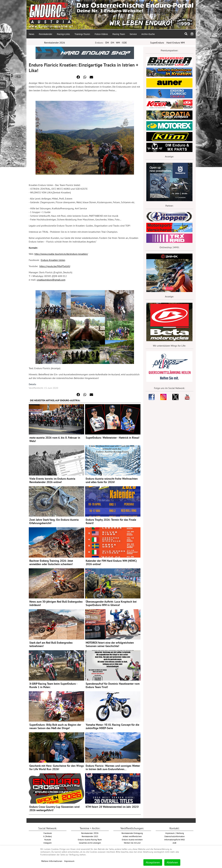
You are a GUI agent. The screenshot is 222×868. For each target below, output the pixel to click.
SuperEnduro (157, 43)
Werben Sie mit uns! (132, 843)
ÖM (107, 43)
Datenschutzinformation (175, 836)
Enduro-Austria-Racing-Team (90, 840)
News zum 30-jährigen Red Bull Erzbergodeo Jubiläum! (56, 603)
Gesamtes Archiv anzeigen (90, 843)
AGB (174, 843)
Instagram (48, 843)
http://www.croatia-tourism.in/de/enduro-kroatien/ (61, 254)
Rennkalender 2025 (90, 836)
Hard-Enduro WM (176, 43)
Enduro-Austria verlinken (132, 840)
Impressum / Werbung (175, 833)
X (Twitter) (48, 836)
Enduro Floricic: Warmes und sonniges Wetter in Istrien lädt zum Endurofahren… (113, 767)
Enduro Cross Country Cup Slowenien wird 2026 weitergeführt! (54, 808)
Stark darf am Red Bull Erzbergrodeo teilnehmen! (51, 644)
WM (118, 43)
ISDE (124, 43)
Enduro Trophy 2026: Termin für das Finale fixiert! (111, 521)
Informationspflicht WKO (174, 840)
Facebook (48, 833)
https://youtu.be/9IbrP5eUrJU (55, 266)
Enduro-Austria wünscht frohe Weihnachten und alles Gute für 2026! (112, 480)
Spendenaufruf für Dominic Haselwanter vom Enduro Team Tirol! (113, 685)
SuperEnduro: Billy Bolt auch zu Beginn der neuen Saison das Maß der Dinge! (55, 726)
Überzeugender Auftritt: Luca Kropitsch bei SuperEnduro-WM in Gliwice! (111, 603)
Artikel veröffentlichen (132, 836)
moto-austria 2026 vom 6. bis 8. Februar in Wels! (55, 439)
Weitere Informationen (52, 861)
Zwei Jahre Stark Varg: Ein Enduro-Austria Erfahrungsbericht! (54, 521)
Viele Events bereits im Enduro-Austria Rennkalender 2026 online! (52, 480)
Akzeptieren (153, 862)
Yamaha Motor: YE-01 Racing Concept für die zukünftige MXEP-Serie (112, 726)
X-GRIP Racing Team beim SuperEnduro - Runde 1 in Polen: (53, 685)
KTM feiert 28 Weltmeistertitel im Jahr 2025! (112, 807)
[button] (78, 77)
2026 (90, 833)
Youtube (48, 840)
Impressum (69, 861)
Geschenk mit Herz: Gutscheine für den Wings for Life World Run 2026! (57, 767)
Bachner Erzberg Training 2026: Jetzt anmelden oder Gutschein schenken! (51, 562)
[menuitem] (32, 34)
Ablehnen (172, 862)
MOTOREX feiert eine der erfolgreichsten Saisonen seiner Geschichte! (110, 644)
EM (112, 43)
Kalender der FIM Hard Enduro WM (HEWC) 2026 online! (111, 562)
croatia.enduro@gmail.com (51, 280)
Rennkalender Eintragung (132, 833)
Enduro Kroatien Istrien (53, 260)
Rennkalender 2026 (55, 43)
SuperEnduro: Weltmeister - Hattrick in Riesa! (112, 438)
